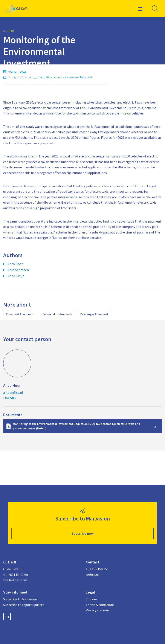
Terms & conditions (100, 605)
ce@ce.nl (92, 575)
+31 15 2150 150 (97, 569)
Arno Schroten (18, 270)
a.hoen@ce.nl (13, 392)
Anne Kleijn (16, 276)
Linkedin (9, 398)
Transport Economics (20, 314)
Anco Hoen (15, 264)
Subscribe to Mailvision (20, 599)
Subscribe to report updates (24, 605)
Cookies (92, 599)
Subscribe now (83, 533)
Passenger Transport (94, 314)
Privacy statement (99, 610)
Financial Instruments (57, 314)
